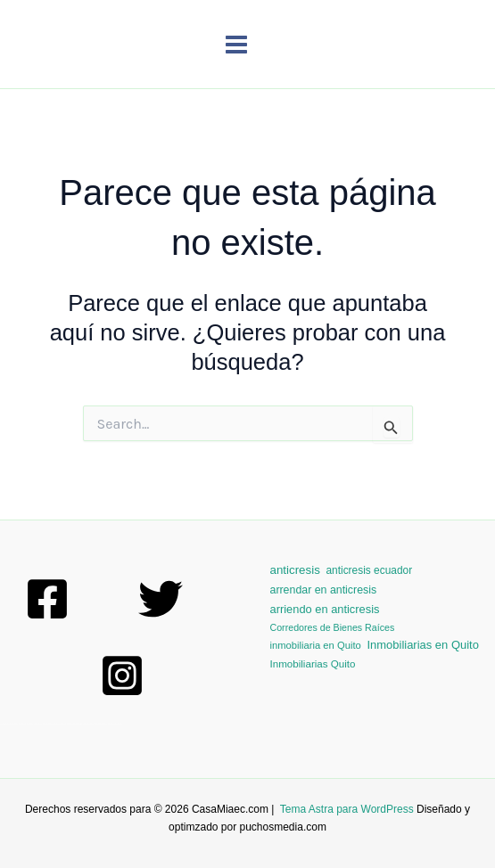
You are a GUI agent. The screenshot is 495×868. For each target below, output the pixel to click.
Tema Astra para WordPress (347, 809)
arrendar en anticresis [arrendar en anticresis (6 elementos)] (324, 590)
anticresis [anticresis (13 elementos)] (295, 570)
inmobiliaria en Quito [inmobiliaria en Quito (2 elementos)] (316, 645)
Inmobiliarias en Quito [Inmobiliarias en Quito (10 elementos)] (422, 645)
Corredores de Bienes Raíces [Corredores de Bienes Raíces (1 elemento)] (333, 627)
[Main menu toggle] (236, 45)
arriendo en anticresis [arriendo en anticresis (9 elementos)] (325, 609)
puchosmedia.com (283, 827)
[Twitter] (161, 599)
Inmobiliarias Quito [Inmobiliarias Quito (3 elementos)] (313, 663)
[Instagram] (122, 676)
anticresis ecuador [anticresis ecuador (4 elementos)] (369, 570)
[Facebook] (47, 599)
